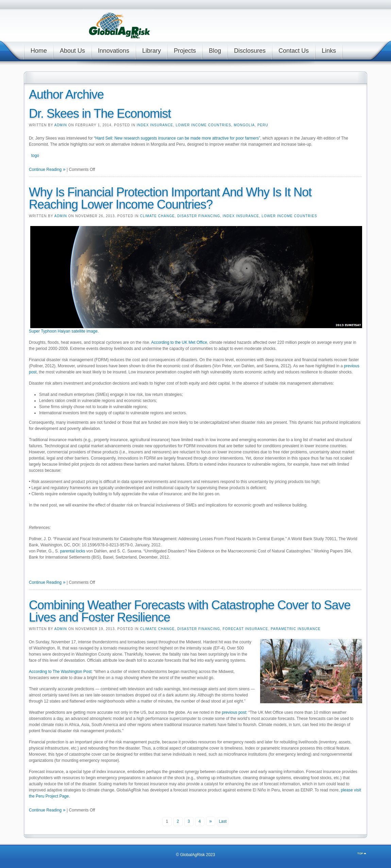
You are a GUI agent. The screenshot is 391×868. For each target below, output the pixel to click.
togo (35, 156)
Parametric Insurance (296, 629)
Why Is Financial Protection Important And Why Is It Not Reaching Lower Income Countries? (170, 198)
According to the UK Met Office (179, 342)
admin (61, 125)
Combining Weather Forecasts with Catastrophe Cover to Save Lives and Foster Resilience (190, 611)
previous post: (235, 712)
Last (223, 821)
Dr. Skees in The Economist (100, 114)
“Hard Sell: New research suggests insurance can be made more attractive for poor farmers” (177, 138)
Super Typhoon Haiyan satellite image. (64, 331)
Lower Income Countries (203, 125)
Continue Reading (45, 170)
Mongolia (244, 125)
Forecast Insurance (245, 629)
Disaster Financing (199, 216)
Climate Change (157, 216)
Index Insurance (155, 125)
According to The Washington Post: (61, 672)
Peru (263, 125)
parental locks (72, 551)
